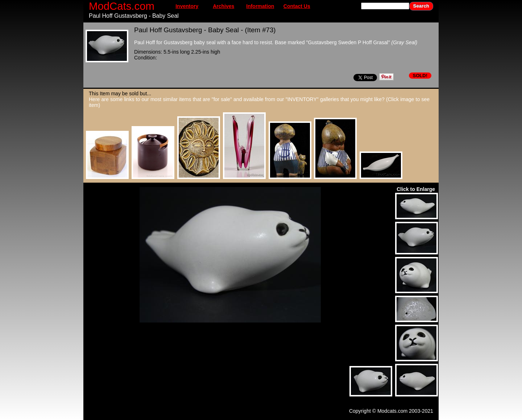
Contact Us (297, 6)
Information (260, 6)
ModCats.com (122, 6)
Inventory (187, 6)
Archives (223, 6)
